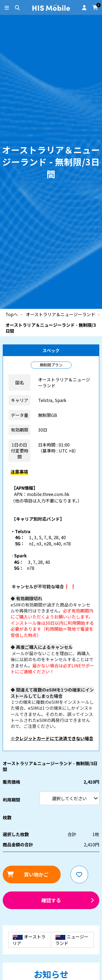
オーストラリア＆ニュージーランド (61, 314)
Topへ (12, 314)
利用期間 (0, 0)
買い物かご (36, 874)
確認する (51, 900)
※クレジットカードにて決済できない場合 (52, 738)
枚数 (7, 817)
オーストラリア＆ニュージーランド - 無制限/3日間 (51, 328)
